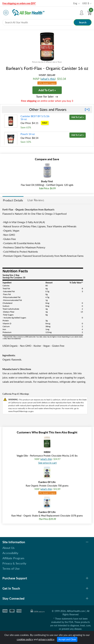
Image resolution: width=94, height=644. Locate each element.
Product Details (13, 200)
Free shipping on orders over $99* (19, 3)
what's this (48, 79)
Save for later (45, 96)
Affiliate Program (13, 558)
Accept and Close (67, 639)
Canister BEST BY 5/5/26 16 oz (35, 118)
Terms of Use (11, 569)
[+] (87, 110)
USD (86, 3)
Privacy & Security (14, 563)
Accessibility (10, 553)
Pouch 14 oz (28, 134)
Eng (75, 3)
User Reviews (36, 200)
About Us (8, 548)
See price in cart (47, 463)
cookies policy (25, 639)
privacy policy (46, 639)
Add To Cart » (47, 90)
